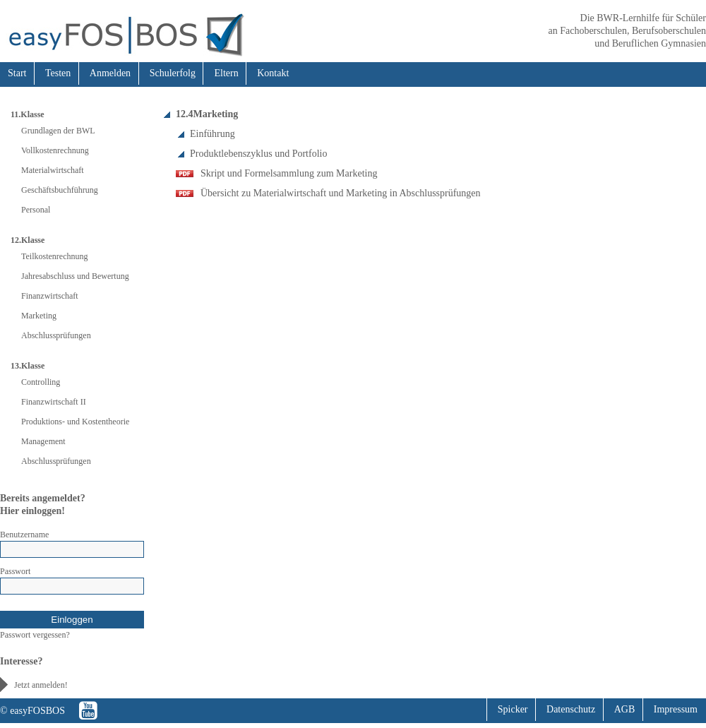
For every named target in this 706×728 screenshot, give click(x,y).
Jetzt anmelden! (41, 685)
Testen (58, 73)
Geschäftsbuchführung (60, 190)
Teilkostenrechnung (54, 256)
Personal (36, 210)
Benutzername (24, 535)
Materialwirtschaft (53, 170)
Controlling (41, 382)
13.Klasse (28, 366)
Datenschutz (571, 709)
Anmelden (110, 73)
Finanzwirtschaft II (54, 402)
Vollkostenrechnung (55, 150)
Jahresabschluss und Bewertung (75, 276)
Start (17, 73)
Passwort (15, 571)
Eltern (226, 73)
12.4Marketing (207, 114)
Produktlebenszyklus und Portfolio (258, 154)
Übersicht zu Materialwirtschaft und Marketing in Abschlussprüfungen (341, 193)
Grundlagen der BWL (58, 131)
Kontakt (273, 73)
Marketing (39, 316)
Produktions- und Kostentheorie (75, 422)
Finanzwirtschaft (50, 296)
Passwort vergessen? (35, 635)
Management (43, 441)
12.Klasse (28, 240)
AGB (625, 709)
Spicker (513, 709)
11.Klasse (28, 114)
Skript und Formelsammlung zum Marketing (289, 173)
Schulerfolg (173, 73)
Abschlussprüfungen (56, 335)
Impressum (676, 709)
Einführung (213, 134)
